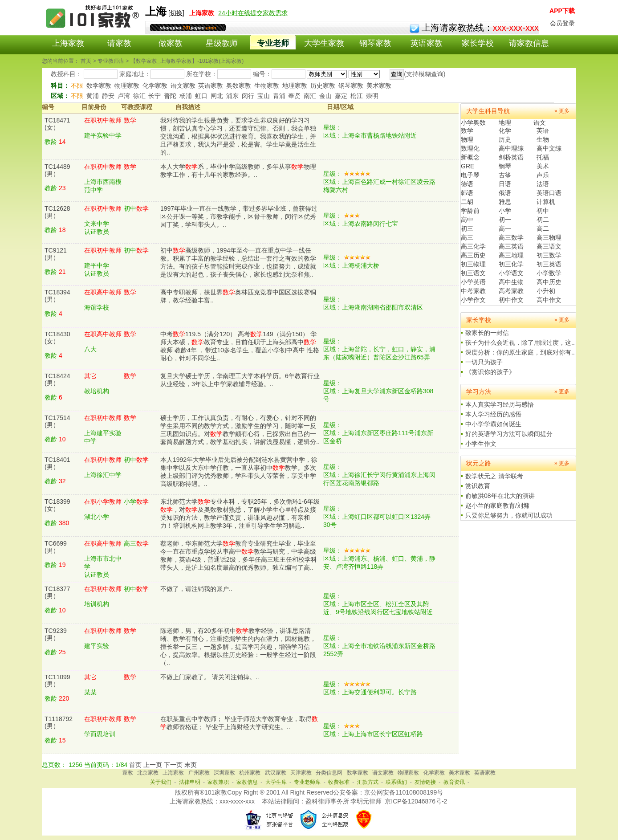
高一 (505, 228)
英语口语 (549, 193)
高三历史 (473, 255)
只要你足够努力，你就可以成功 (509, 515)
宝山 (264, 96)
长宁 (154, 96)
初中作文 (511, 300)
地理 (505, 122)
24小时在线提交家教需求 (253, 13)
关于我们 (161, 782)
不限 (77, 86)
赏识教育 (478, 486)
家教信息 (247, 782)
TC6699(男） (56, 547)
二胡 (467, 202)
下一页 (173, 765)
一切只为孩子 (484, 362)
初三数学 (549, 255)
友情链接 (425, 782)
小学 (505, 211)
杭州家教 (250, 773)
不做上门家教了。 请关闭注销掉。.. (210, 677)
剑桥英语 (511, 157)
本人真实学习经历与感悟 (500, 404)
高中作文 (549, 300)
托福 (543, 157)
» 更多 (562, 111)
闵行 (248, 96)
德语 (467, 184)
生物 (543, 139)
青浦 (279, 96)
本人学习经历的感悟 (493, 414)
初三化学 (511, 264)
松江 (357, 96)
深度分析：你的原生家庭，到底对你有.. (520, 352)
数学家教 (99, 86)
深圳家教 (224, 773)
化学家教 (155, 86)
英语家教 (427, 43)
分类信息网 (329, 773)
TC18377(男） (57, 592)
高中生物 (511, 282)
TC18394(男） (57, 296)
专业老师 (273, 43)
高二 (543, 228)
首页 (135, 765)
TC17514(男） (57, 421)
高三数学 (511, 237)
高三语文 (549, 246)
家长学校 (478, 43)
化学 (505, 130)
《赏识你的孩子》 (490, 372)
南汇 (310, 96)
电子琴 (470, 175)
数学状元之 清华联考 (494, 476)
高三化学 (473, 246)
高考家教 (511, 291)
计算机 (546, 202)
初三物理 (473, 264)
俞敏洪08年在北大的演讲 (500, 496)
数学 (467, 130)
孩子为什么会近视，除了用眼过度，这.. (520, 343)
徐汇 (139, 96)
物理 (467, 139)
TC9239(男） (56, 634)
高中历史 (549, 282)
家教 (128, 773)
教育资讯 (454, 782)
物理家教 (127, 86)
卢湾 (124, 96)
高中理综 (511, 148)
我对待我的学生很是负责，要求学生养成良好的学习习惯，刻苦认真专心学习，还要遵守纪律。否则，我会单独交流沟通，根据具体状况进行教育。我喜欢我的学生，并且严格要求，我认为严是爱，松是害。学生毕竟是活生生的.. (238, 136)
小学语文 (511, 273)
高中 (467, 220)
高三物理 (549, 237)
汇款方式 (368, 782)
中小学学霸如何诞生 (493, 424)
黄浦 (93, 96)
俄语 (505, 193)
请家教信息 (529, 43)
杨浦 (186, 96)
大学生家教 (324, 43)
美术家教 (379, 86)
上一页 (153, 765)
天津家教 (301, 773)
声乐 (543, 175)
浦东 (232, 96)
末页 (191, 765)
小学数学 (549, 273)
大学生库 (276, 782)
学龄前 (470, 211)
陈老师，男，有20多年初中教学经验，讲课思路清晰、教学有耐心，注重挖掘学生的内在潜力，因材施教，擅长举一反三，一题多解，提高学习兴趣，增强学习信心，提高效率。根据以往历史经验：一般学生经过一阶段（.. (238, 647)
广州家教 (199, 773)
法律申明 (190, 782)
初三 (467, 228)
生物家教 (267, 86)
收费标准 (339, 782)
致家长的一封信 (487, 333)
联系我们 (396, 782)
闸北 (217, 96)
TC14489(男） (57, 170)
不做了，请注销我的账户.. (196, 589)
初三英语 (549, 264)
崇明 (372, 96)
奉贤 (294, 96)
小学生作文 (481, 444)
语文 (540, 122)
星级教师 (222, 43)
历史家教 (323, 86)
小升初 (546, 291)
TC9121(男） (56, 254)
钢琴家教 (375, 43)
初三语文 (473, 273)
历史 (505, 139)
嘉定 (341, 96)
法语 (543, 184)
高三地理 (511, 255)
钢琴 (505, 166)
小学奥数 (473, 122)
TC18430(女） (57, 338)
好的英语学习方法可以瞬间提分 (509, 434)
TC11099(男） (57, 681)
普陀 (170, 96)
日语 (505, 184)
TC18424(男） (57, 379)
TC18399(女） (57, 505)
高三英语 (511, 246)
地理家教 (295, 86)
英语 (543, 130)
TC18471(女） (57, 124)
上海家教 (68, 43)
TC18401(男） (57, 463)
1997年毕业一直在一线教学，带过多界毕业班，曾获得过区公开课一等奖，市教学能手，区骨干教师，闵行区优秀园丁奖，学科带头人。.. (239, 216)
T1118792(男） (59, 722)
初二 (543, 220)
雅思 (505, 202)
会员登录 (562, 23)
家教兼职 (218, 782)
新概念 (470, 157)
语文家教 (183, 86)
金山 (325, 96)
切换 (176, 13)
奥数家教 (239, 86)
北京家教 (148, 773)
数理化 (470, 148)
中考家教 (473, 291)
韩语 (467, 193)
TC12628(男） (57, 212)
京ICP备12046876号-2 (416, 801)
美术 (543, 166)
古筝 (505, 175)
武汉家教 (276, 773)
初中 (543, 211)
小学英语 (473, 282)
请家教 (119, 43)
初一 (505, 220)
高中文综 (549, 148)
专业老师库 (307, 782)
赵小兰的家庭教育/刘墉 (497, 506)
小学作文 (473, 300)
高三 (467, 237)
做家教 (171, 43)
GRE (468, 166)
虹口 (201, 96)
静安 (108, 96)
